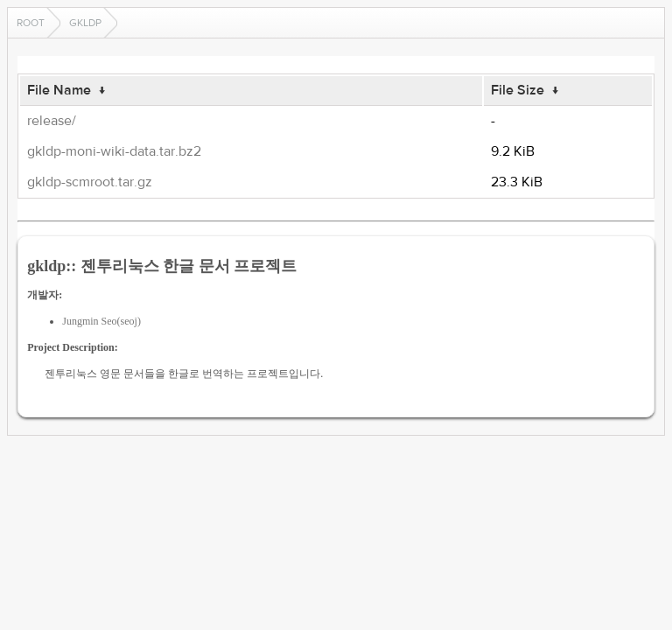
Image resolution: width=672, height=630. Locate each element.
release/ (52, 121)
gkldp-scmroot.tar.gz (90, 182)
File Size (518, 90)
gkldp (85, 23)
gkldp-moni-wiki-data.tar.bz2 (114, 151)
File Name (59, 90)
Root (31, 23)
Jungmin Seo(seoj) (101, 321)
